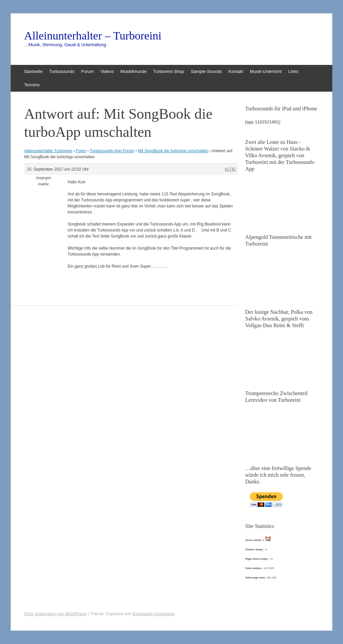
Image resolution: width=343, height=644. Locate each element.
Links (293, 71)
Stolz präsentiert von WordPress (55, 614)
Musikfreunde (133, 71)
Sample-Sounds (206, 71)
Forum (87, 71)
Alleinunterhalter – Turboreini (93, 36)
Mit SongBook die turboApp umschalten (173, 151)
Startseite (33, 71)
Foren (81, 151)
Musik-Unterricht (266, 71)
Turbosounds (62, 71)
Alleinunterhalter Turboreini (48, 151)
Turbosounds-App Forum (112, 151)
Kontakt (236, 71)
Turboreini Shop (168, 71)
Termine (32, 85)
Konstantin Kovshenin (154, 614)
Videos (107, 71)
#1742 (230, 169)
